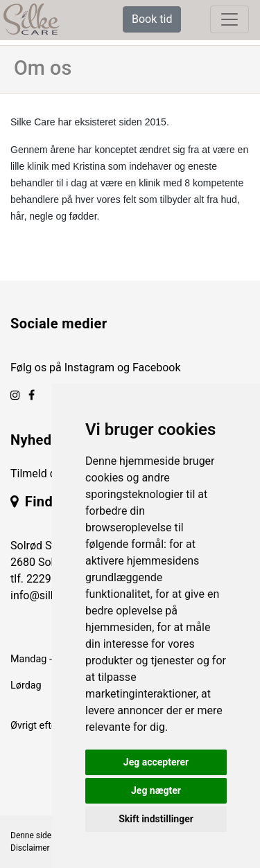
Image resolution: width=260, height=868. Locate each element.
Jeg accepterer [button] (156, 762)
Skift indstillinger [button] (156, 819)
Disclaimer (30, 848)
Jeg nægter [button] (156, 790)
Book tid (152, 19)
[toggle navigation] (229, 19)
